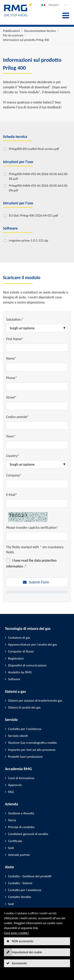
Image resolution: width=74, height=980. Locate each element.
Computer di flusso (21, 651)
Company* (14, 475)
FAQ (11, 792)
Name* (11, 358)
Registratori (16, 658)
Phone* (12, 378)
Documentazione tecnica (40, 31)
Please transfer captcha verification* (32, 528)
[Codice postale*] (37, 425)
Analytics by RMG (20, 672)
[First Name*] (37, 348)
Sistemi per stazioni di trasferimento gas (35, 701)
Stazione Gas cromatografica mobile (32, 743)
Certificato (15, 841)
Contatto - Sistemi (20, 883)
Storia (12, 820)
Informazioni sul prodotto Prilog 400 (26, 40)
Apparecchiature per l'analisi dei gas (33, 645)
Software (14, 679)
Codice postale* (18, 417)
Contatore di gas (19, 638)
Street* (11, 397)
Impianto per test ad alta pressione (32, 750)
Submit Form (39, 582)
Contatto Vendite (20, 897)
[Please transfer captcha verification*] (37, 536)
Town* (11, 436)
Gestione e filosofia (21, 813)
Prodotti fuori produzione (25, 757)
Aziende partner (19, 855)
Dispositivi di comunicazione (27, 665)
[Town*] (37, 445)
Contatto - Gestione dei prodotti (30, 876)
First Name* (15, 339)
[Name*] (37, 367)
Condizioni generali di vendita (28, 834)
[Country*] (37, 464)
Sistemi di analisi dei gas (24, 707)
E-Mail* (12, 495)
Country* (13, 456)
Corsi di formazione (21, 778)
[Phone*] (37, 387)
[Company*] (37, 484)
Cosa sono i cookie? (16, 933)
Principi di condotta (21, 827)
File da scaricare (13, 35)
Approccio (15, 785)
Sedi (11, 848)
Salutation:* (15, 319)
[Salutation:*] (37, 328)
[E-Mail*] (37, 503)
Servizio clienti (18, 736)
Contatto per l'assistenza (25, 729)
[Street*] (37, 406)
